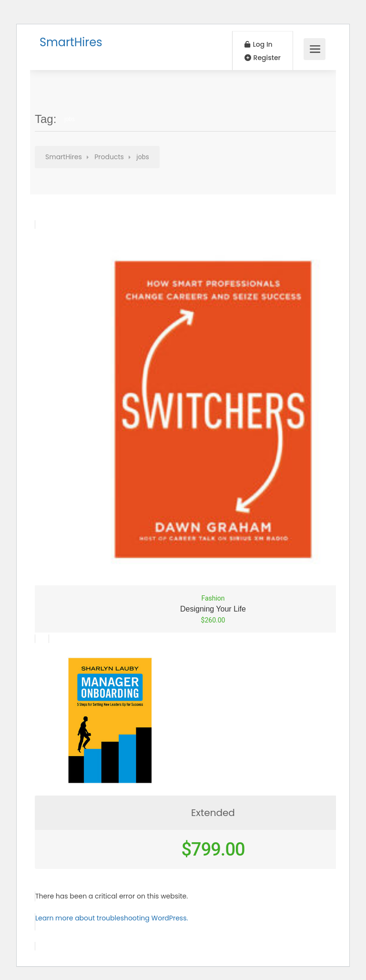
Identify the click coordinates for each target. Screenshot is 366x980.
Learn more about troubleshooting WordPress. (112, 918)
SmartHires (71, 42)
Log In (259, 44)
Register (263, 58)
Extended (213, 813)
